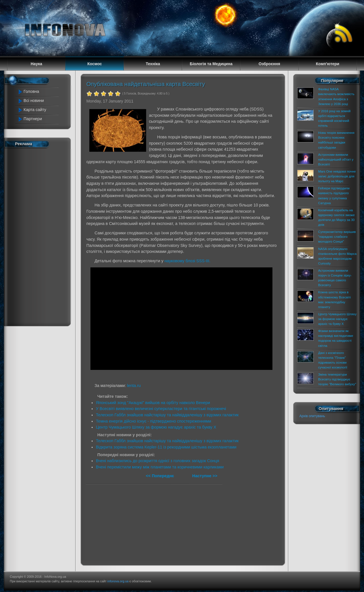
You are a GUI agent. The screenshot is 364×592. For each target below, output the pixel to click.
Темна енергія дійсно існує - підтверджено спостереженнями (153, 421)
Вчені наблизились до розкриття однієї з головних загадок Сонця (157, 461)
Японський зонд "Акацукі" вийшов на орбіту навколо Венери (153, 403)
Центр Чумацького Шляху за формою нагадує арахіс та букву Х (156, 427)
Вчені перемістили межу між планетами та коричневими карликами (160, 467)
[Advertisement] (40, 236)
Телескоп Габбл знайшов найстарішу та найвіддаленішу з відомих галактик (167, 415)
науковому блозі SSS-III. (187, 261)
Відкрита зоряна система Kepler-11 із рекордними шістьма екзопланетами (166, 447)
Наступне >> (205, 476)
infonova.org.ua (118, 581)
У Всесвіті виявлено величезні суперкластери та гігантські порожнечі (161, 409)
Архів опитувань (312, 416)
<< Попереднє (161, 476)
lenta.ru (134, 386)
